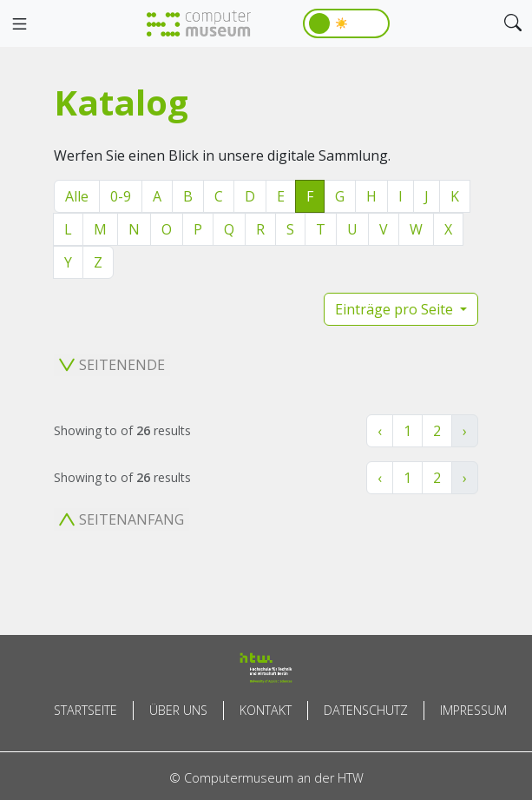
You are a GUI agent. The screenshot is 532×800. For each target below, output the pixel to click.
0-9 (121, 196)
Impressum (473, 710)
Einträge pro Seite (396, 309)
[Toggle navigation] (19, 24)
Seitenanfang (122, 519)
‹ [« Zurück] (380, 431)
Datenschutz (366, 710)
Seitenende (112, 365)
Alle (77, 196)
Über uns (178, 710)
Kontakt (266, 710)
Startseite (85, 710)
